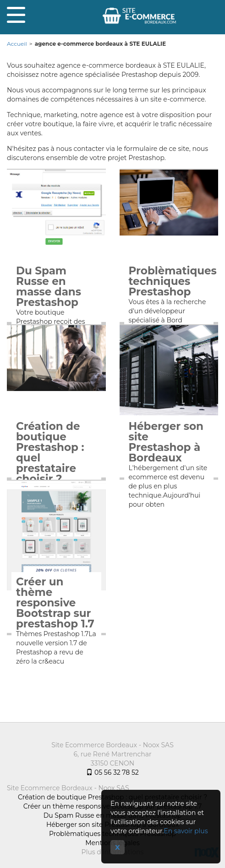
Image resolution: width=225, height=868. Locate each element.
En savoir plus (186, 831)
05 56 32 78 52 (112, 772)
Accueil (17, 44)
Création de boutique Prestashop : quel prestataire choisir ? (50, 453)
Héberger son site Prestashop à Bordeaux (166, 442)
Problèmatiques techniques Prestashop (169, 281)
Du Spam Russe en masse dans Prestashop (49, 287)
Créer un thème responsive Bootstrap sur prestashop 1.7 (55, 603)
